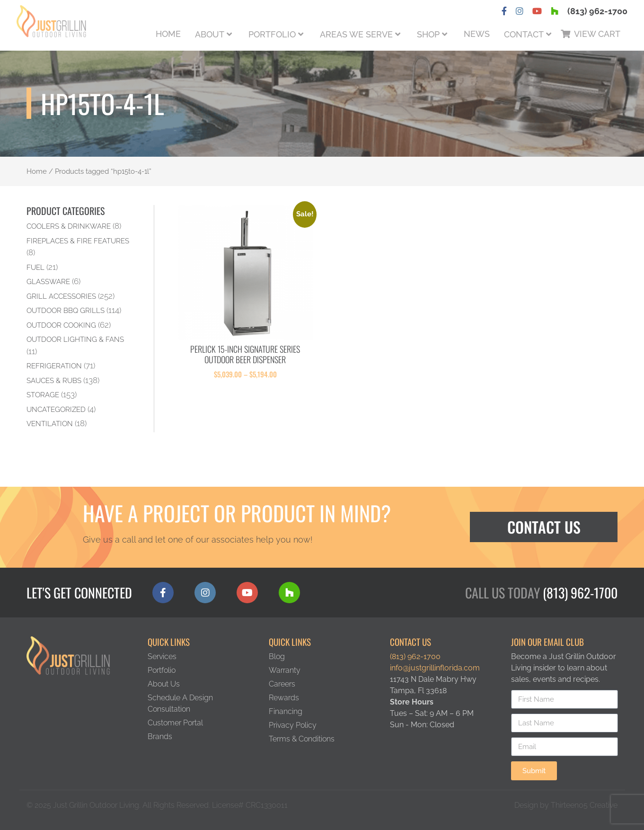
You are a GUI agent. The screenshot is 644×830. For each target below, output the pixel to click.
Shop (428, 34)
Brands (160, 736)
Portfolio (272, 34)
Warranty (285, 670)
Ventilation (50, 424)
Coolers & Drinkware (69, 226)
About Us (164, 684)
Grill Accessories (61, 296)
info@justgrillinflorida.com (435, 668)
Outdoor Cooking (61, 325)
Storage (43, 395)
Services (162, 656)
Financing (286, 711)
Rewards (284, 698)
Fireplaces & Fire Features (78, 241)
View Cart (597, 34)
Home (168, 34)
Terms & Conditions (302, 739)
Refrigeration (54, 366)
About (210, 34)
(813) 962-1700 (597, 11)
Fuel (35, 267)
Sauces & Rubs (54, 380)
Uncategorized (56, 409)
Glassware (48, 281)
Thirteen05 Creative (584, 805)
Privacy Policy (293, 725)
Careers (282, 684)
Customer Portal (175, 723)
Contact (524, 34)
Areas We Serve (356, 34)
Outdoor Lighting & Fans (75, 339)
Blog (277, 656)
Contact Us (544, 527)
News (477, 34)
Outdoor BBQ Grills (66, 310)
